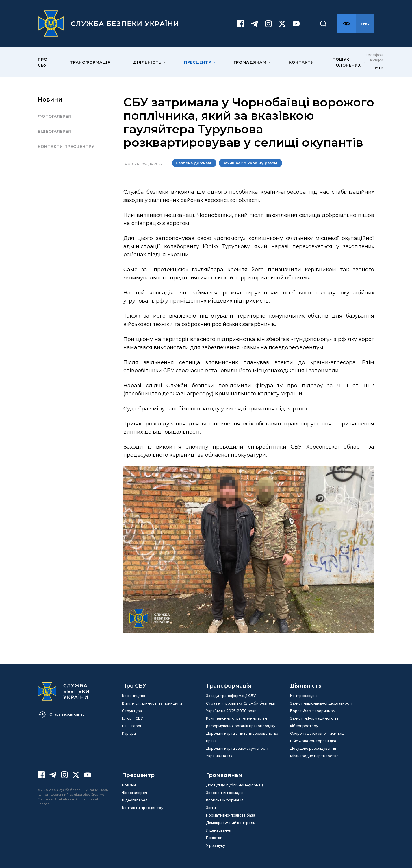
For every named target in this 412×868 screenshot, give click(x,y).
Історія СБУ (132, 718)
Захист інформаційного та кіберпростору (314, 722)
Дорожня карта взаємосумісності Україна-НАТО (237, 752)
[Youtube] (296, 24)
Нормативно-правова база (231, 815)
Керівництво (134, 696)
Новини (50, 99)
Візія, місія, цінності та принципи (152, 703)
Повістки (214, 838)
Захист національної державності (321, 703)
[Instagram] (268, 24)
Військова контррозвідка (313, 741)
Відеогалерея (55, 131)
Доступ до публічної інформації (235, 785)
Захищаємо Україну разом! (250, 163)
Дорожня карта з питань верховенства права (242, 737)
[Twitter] (282, 24)
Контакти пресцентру (66, 146)
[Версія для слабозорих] (346, 24)
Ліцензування (219, 830)
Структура (132, 711)
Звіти (211, 808)
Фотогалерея (55, 116)
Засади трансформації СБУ (231, 696)
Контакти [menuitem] (301, 62)
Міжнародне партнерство (314, 756)
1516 (379, 68)
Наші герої (131, 726)
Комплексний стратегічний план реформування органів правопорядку (241, 722)
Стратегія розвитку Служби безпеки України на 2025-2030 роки (241, 707)
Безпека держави (194, 163)
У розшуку (216, 846)
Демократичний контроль (230, 823)
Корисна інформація (225, 800)
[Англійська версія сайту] (365, 24)
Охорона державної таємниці (317, 733)
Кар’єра (129, 733)
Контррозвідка (304, 696)
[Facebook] (241, 24)
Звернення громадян (225, 793)
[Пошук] (323, 24)
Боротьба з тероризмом (313, 711)
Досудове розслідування (313, 748)
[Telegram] (255, 24)
